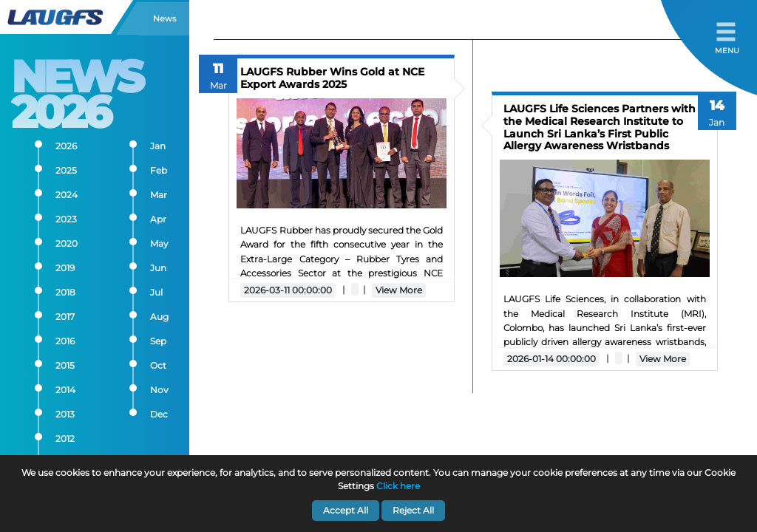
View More (399, 290)
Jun (158, 268)
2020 (67, 243)
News (164, 18)
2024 (67, 195)
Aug (159, 317)
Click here (398, 486)
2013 (65, 414)
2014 (65, 390)
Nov (159, 390)
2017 (65, 317)
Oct (158, 365)
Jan (158, 146)
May (159, 243)
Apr (158, 219)
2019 (65, 268)
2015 (65, 365)
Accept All (346, 510)
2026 (66, 146)
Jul (156, 292)
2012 (65, 439)
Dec (159, 414)
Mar (159, 195)
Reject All (413, 510)
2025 (66, 170)
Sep (158, 341)
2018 (65, 292)
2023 (66, 219)
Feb (159, 170)
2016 (65, 341)
